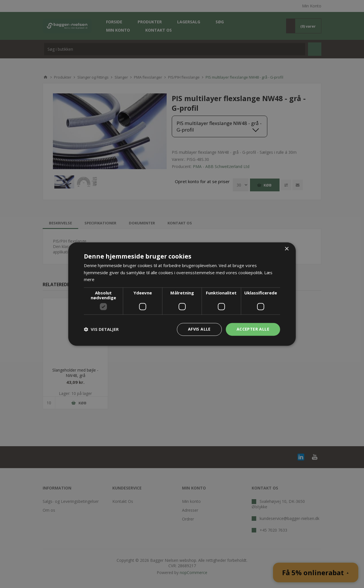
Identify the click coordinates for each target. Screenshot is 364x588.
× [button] (287, 249)
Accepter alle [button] (253, 329)
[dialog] (182, 294)
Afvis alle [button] (199, 329)
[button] (101, 329)
